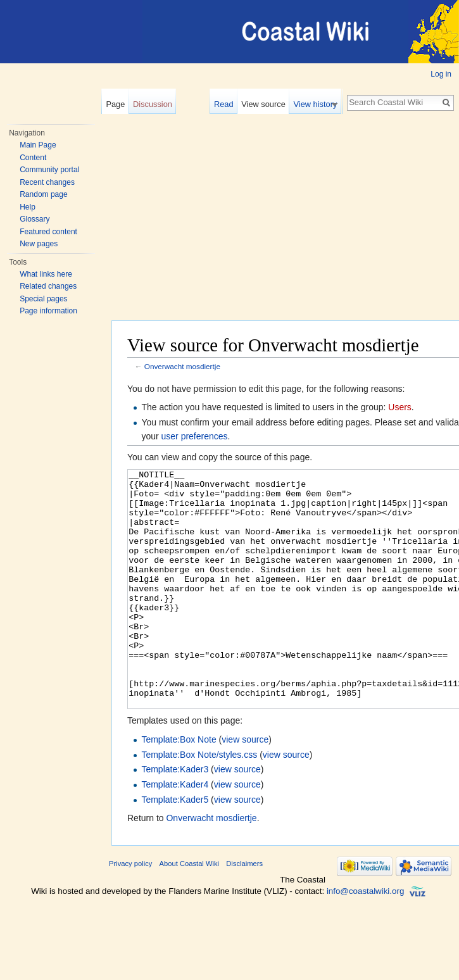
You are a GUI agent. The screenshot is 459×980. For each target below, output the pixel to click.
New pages (39, 244)
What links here (46, 274)
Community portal (49, 170)
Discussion (153, 104)
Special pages (43, 299)
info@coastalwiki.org (365, 939)
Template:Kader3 (175, 817)
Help (28, 207)
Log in (441, 74)
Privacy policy (130, 911)
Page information (48, 311)
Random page (43, 194)
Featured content (48, 232)
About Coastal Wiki (190, 911)
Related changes (48, 286)
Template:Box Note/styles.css (199, 802)
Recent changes (47, 182)
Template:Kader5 (175, 847)
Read (229, 104)
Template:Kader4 (175, 832)
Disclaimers (244, 911)
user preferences (195, 436)
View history (321, 104)
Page (115, 104)
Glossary (35, 219)
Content (33, 158)
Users (400, 407)
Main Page (38, 145)
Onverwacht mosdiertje (182, 366)
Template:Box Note (179, 787)
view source (245, 787)
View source (269, 104)
